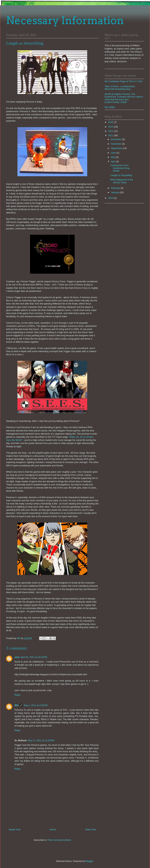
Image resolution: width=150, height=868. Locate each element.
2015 (111, 122)
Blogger (89, 861)
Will (16, 705)
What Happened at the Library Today (122, 181)
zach (17, 657)
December (117, 139)
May (113, 157)
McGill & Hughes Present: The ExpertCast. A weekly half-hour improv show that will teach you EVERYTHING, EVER (124, 98)
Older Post (91, 829)
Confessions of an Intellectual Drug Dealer (120, 168)
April (114, 161)
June (114, 153)
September (117, 148)
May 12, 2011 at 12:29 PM (41, 740)
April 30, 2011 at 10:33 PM (34, 657)
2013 (111, 127)
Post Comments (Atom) (59, 840)
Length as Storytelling (121, 175)
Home (53, 829)
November (117, 144)
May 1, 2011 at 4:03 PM (36, 705)
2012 (111, 131)
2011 (111, 135)
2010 (111, 198)
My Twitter (110, 107)
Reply (17, 695)
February (116, 188)
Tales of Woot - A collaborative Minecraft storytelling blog (120, 88)
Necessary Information (65, 20)
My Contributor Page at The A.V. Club (123, 81)
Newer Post (15, 829)
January (115, 192)
